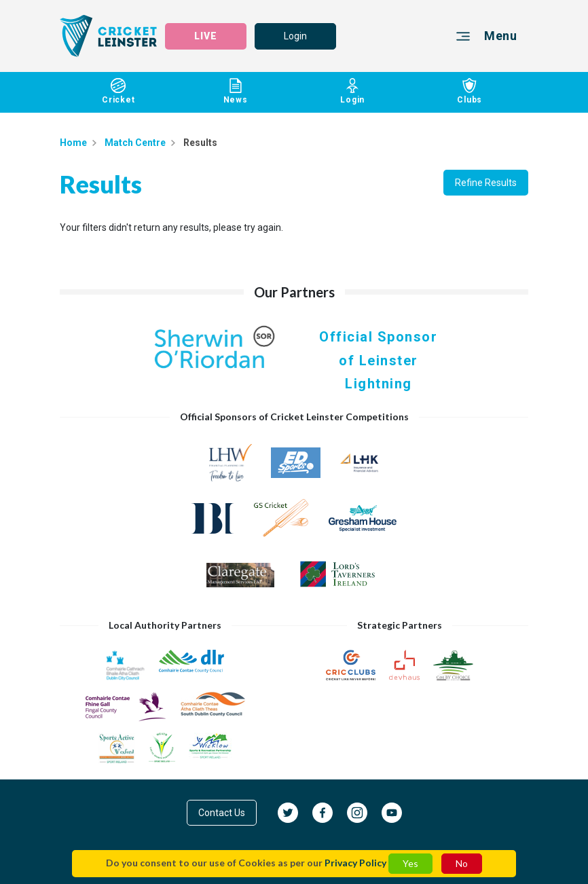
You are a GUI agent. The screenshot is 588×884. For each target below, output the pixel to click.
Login (295, 36)
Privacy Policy (355, 863)
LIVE (206, 36)
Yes (410, 863)
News (236, 91)
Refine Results (486, 183)
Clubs (470, 91)
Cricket (118, 91)
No (462, 863)
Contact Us (222, 813)
